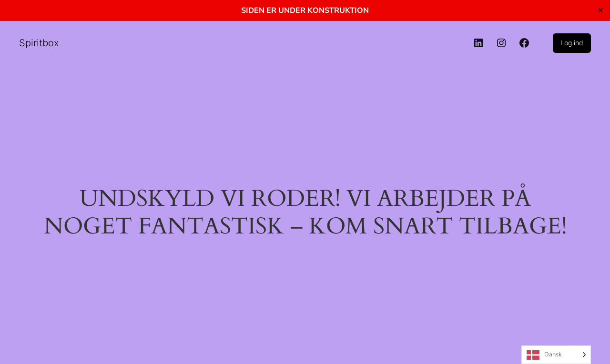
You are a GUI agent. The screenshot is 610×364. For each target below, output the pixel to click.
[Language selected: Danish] (556, 355)
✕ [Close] (600, 10)
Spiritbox (39, 43)
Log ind (572, 43)
